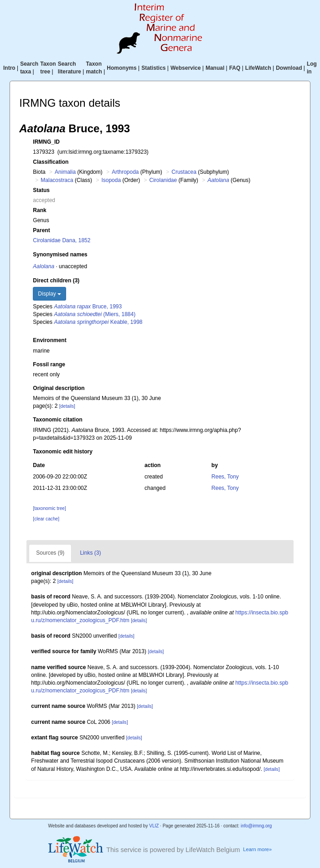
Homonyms (121, 68)
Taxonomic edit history (62, 452)
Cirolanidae (163, 180)
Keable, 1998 (98, 322)
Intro (9, 68)
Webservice (186, 68)
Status (41, 190)
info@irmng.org (256, 826)
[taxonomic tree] (49, 508)
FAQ (235, 68)
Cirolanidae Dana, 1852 (62, 240)
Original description (59, 388)
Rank (39, 210)
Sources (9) (50, 553)
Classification (51, 162)
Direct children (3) (56, 281)
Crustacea (184, 172)
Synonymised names (60, 255)
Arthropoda (125, 172)
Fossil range (49, 364)
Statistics (153, 68)
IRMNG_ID (46, 142)
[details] (67, 406)
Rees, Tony (225, 477)
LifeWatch (258, 68)
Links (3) (90, 553)
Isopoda (111, 180)
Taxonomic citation (57, 420)
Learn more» (257, 849)
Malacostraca (57, 180)
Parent (41, 230)
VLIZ (154, 826)
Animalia (65, 172)
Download (289, 68)
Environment (49, 340)
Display (49, 294)
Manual (215, 68)
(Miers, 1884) (95, 314)
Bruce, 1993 (88, 307)
